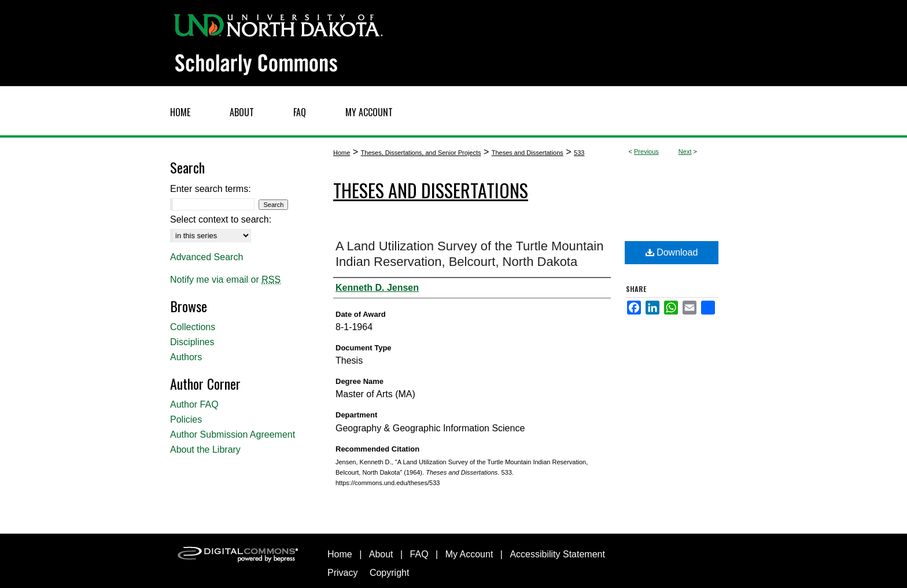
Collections (193, 327)
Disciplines (192, 342)
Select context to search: (221, 219)
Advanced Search (207, 257)
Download (672, 252)
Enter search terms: (211, 189)
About (381, 554)
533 (579, 153)
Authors (186, 357)
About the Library (205, 450)
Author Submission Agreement (233, 434)
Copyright (389, 573)
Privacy (342, 573)
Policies (186, 419)
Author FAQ (194, 404)
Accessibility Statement (557, 554)
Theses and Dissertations (528, 153)
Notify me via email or (225, 280)
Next (685, 151)
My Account (469, 554)
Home (342, 153)
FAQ (419, 554)
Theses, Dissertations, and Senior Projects (421, 153)
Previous (646, 151)
